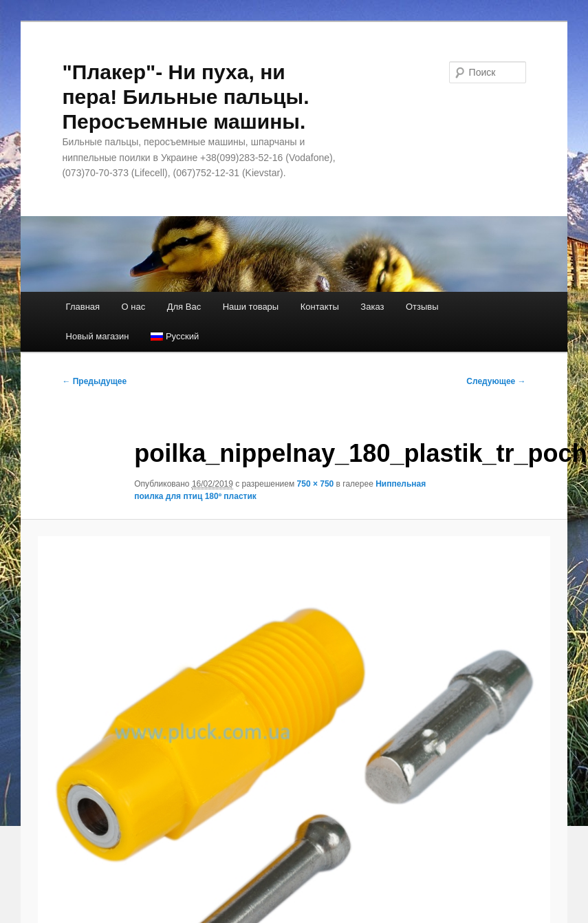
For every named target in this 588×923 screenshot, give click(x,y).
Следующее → (496, 381)
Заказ (372, 307)
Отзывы (422, 307)
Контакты (320, 307)
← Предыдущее (94, 381)
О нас (134, 307)
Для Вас (184, 307)
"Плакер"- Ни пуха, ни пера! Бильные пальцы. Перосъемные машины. (185, 97)
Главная (83, 307)
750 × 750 (316, 484)
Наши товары (251, 307)
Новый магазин (98, 336)
